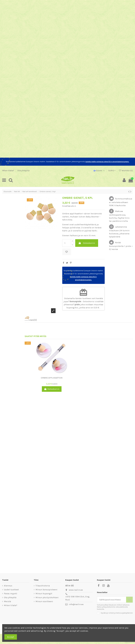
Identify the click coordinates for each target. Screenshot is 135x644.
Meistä (7, 601)
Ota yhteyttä (23, 171)
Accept (11, 637)
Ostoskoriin (87, 243)
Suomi (99, 171)
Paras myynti (11, 593)
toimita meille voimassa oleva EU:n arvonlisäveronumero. (107, 162)
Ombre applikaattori (52, 378)
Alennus (8, 586)
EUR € (112, 171)
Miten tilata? (8, 171)
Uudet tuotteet (11, 590)
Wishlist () (126, 171)
